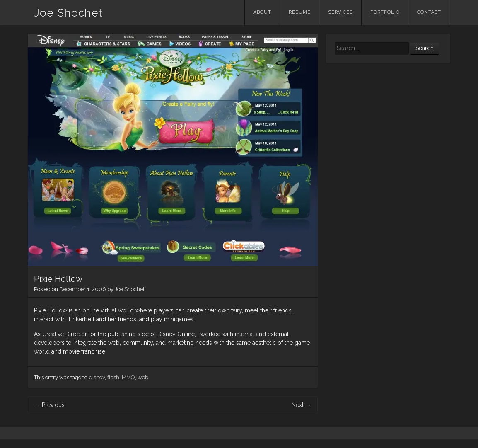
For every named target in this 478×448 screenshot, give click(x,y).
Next (301, 405)
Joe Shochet (68, 13)
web (143, 377)
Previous (49, 405)
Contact (429, 12)
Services (340, 12)
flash (113, 377)
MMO (128, 377)
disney (97, 377)
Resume (300, 12)
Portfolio (385, 12)
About (262, 12)
